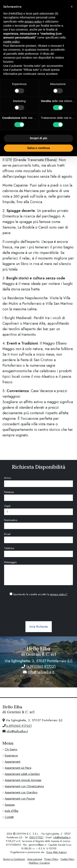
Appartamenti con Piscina (20, 799)
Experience (11, 755)
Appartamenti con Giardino (21, 792)
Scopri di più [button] (38, 138)
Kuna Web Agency (57, 852)
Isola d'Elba (11, 811)
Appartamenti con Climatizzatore (24, 786)
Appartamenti (13, 762)
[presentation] (39, 609)
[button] (72, 7)
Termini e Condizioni (14, 859)
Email (7, 534)
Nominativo (11, 520)
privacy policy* (59, 594)
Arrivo (7, 478)
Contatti (9, 817)
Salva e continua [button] (38, 148)
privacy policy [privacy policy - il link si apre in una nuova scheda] (33, 22)
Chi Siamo (11, 749)
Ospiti (7, 506)
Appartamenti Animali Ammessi (23, 780)
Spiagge (10, 805)
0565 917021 (36, 837)
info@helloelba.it (41, 672)
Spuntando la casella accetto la (39, 594)
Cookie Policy (67, 859)
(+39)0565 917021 (41, 667)
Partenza (9, 492)
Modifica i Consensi (39, 863)
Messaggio (10, 562)
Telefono (9, 548)
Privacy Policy (51, 859)
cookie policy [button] (11, 42)
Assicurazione (35, 859)
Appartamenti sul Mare (18, 768)
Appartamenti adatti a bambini (22, 774)
